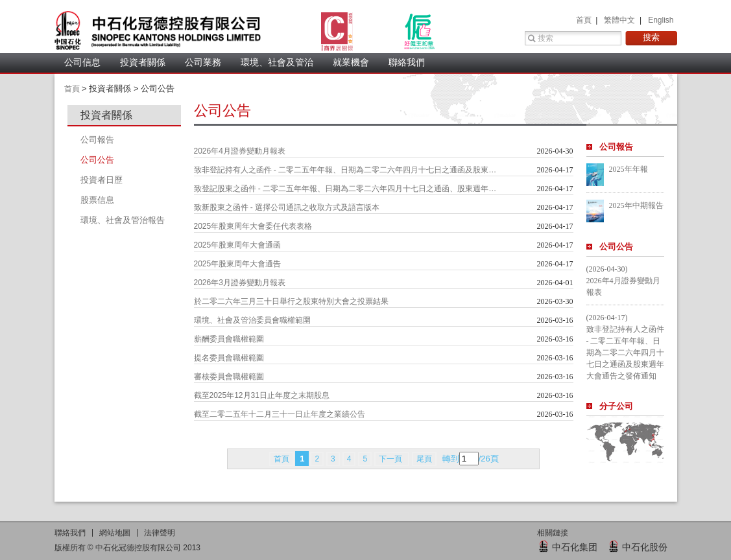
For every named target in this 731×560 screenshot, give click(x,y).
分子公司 (616, 406)
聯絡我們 (407, 62)
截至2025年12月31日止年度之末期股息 (262, 395)
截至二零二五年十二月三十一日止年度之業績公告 (280, 414)
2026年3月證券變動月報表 (240, 283)
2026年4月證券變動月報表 (240, 151)
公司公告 (616, 247)
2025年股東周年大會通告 (238, 264)
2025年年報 (629, 169)
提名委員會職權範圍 (229, 358)
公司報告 (616, 147)
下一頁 (391, 459)
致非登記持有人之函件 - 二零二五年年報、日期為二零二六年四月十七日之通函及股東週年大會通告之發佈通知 (346, 170)
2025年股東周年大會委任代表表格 (253, 226)
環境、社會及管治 (277, 62)
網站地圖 (115, 533)
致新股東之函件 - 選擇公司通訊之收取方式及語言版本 (287, 207)
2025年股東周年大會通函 (238, 245)
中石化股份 (645, 547)
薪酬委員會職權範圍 (229, 339)
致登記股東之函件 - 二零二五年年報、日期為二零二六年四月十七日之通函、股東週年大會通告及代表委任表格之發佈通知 (346, 189)
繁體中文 (620, 20)
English (661, 20)
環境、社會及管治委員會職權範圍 (252, 320)
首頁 (585, 20)
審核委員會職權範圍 (229, 377)
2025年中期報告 (636, 205)
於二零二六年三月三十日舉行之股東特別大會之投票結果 (291, 301)
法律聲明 (160, 533)
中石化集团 (575, 547)
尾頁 (424, 459)
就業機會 (351, 62)
